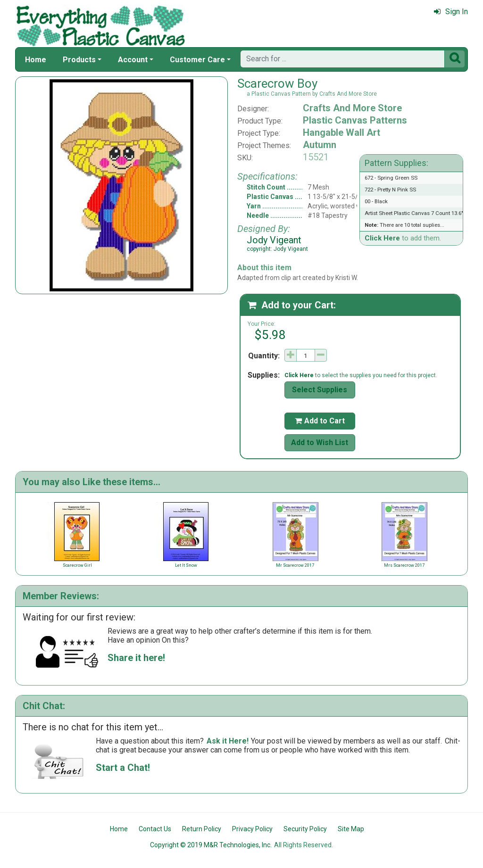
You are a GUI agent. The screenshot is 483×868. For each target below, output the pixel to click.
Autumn (320, 145)
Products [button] (79, 60)
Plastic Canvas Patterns (355, 120)
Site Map (351, 829)
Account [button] (133, 60)
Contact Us (155, 829)
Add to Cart (320, 421)
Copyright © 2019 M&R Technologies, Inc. (211, 845)
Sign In (451, 12)
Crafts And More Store (352, 108)
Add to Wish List (320, 442)
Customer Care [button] (197, 60)
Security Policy (305, 829)
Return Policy (202, 829)
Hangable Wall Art (341, 132)
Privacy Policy (252, 829)
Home (36, 60)
